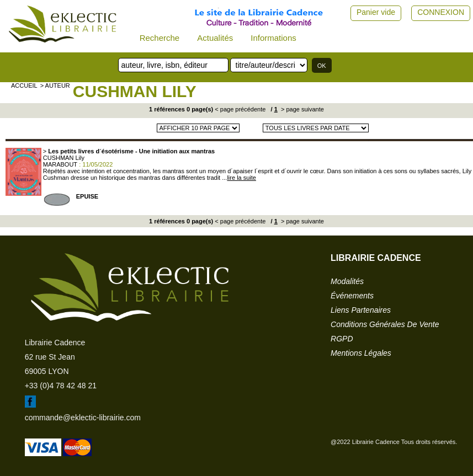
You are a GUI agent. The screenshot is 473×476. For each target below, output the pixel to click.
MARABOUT (60, 164)
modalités (347, 281)
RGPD (342, 339)
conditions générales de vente (385, 324)
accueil (24, 85)
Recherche (160, 38)
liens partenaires (361, 310)
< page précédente (240, 109)
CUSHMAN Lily (135, 91)
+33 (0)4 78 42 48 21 (61, 386)
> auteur (55, 85)
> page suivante (302, 109)
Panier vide (376, 12)
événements (352, 296)
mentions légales (361, 353)
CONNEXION (441, 12)
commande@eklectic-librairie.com (83, 418)
